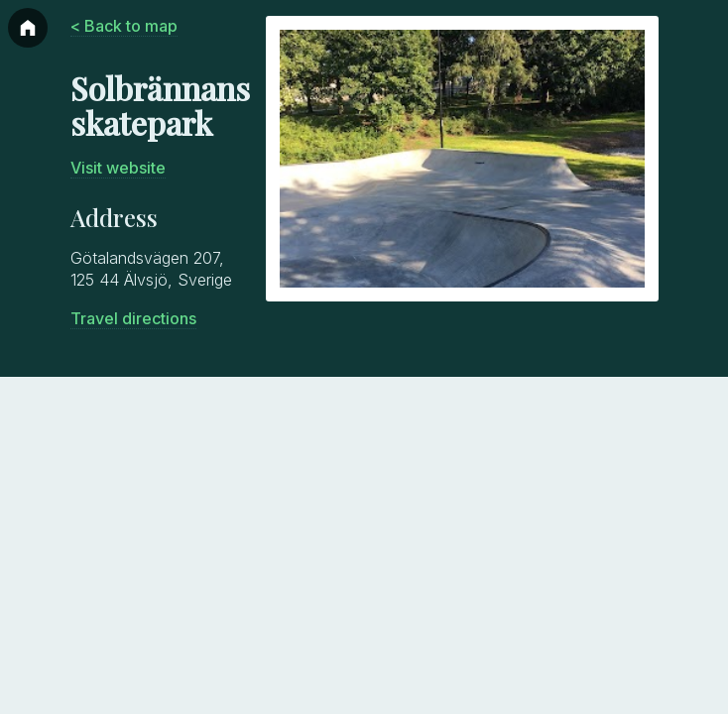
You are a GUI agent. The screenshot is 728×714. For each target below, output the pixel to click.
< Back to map (124, 26)
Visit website (118, 168)
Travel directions (133, 318)
